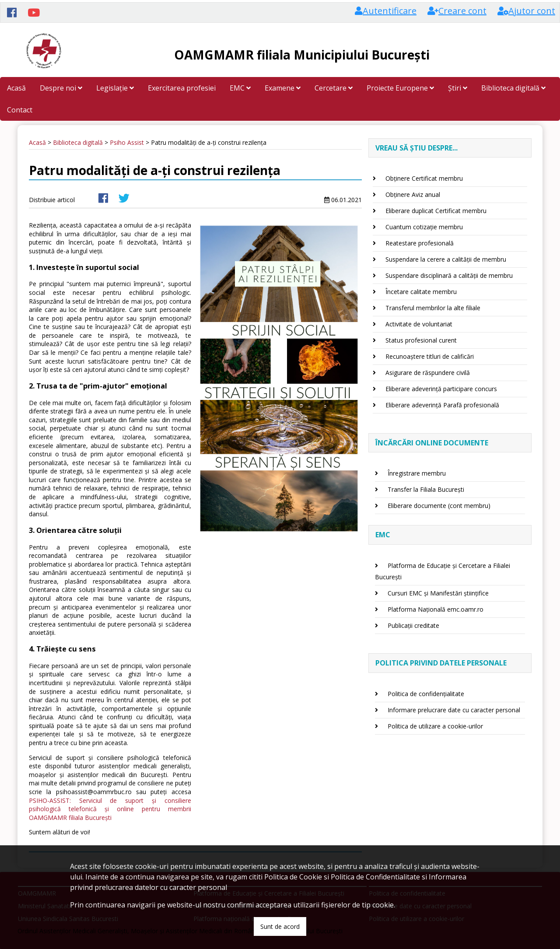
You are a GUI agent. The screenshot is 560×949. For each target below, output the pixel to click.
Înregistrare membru (417, 473)
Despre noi (61, 88)
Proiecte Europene (400, 88)
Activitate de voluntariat (419, 324)
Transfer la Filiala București (426, 489)
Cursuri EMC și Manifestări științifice (438, 593)
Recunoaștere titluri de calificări (430, 356)
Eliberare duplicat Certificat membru (436, 211)
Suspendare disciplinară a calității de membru (449, 275)
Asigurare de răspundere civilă (428, 373)
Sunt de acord (280, 926)
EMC (240, 88)
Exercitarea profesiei (182, 88)
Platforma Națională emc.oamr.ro (436, 609)
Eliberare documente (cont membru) (439, 506)
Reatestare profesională (420, 243)
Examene (283, 88)
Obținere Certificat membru (424, 178)
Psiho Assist (127, 142)
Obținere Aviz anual (413, 194)
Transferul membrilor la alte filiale (433, 308)
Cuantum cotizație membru (424, 227)
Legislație (115, 88)
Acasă (16, 88)
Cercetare (334, 88)
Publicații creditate (413, 625)
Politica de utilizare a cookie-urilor (435, 726)
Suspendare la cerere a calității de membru (446, 259)
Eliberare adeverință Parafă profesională (442, 405)
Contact (20, 110)
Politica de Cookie (293, 877)
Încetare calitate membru (421, 292)
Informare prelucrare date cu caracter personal (454, 710)
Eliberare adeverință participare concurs (441, 389)
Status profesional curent (421, 340)
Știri (458, 88)
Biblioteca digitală (513, 88)
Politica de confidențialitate (426, 694)
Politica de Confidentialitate (375, 877)
